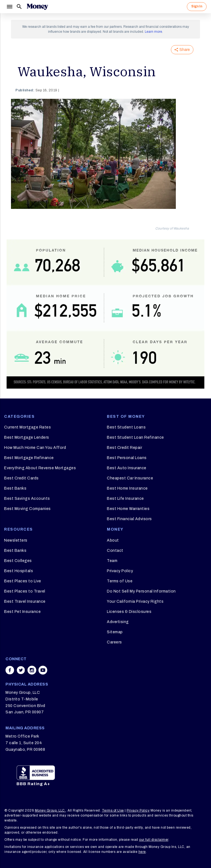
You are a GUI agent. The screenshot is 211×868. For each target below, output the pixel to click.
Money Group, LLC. (50, 810)
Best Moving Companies (27, 509)
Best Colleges (18, 561)
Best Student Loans (126, 427)
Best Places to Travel (25, 591)
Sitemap (115, 632)
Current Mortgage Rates (27, 427)
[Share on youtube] (43, 670)
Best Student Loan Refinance (135, 437)
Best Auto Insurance (127, 468)
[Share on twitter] (21, 670)
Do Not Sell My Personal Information (141, 591)
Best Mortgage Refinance (29, 458)
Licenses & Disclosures (129, 612)
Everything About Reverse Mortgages (40, 468)
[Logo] (37, 7)
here (142, 852)
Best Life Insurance (125, 499)
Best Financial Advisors (129, 519)
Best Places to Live (23, 581)
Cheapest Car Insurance (130, 478)
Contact (115, 551)
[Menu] (9, 7)
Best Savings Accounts (27, 499)
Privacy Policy (120, 571)
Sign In (197, 6)
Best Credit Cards (21, 478)
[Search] (19, 7)
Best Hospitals (19, 571)
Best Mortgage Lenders (27, 437)
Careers (114, 642)
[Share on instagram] (32, 670)
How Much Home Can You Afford (35, 448)
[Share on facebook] (10, 670)
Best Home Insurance (127, 488)
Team (112, 561)
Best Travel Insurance (25, 601)
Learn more (153, 32)
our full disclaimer (154, 840)
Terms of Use (120, 581)
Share (182, 50)
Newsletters (16, 540)
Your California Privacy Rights (135, 601)
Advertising (118, 622)
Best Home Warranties (128, 509)
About (113, 540)
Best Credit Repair (124, 448)
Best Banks (15, 488)
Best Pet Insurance (22, 612)
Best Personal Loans (127, 458)
